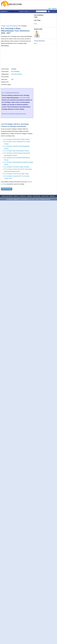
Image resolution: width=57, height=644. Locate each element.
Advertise (52, 196)
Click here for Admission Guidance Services (14, 114)
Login (49, 8)
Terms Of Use (45, 196)
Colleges (3, 26)
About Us (16, 196)
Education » (4, 11)
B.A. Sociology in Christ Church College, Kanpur (16, 174)
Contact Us (23, 196)
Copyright (29, 196)
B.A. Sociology (15, 71)
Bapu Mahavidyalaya (12, 26)
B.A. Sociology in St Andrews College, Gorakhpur (17, 167)
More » (27, 11)
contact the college (25, 98)
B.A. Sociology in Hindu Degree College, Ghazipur (17, 139)
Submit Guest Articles (7, 196)
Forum (22, 11)
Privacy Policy (37, 196)
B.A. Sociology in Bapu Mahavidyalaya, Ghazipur (17, 151)
